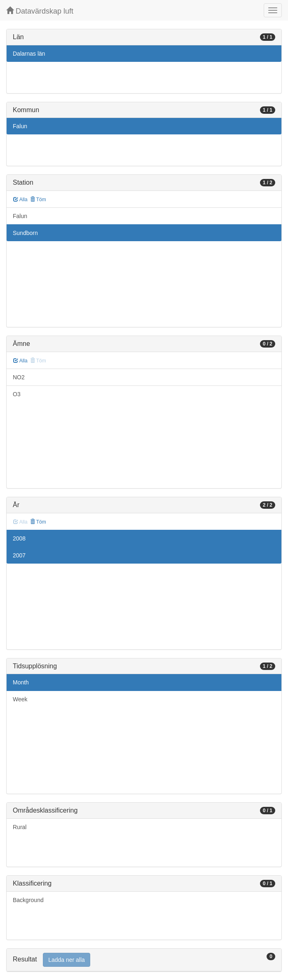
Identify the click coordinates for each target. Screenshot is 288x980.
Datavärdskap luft (40, 11)
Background (28, 900)
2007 (19, 555)
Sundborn (25, 233)
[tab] (144, 960)
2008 (19, 538)
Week (20, 699)
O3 (17, 394)
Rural (20, 827)
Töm (38, 200)
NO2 (19, 377)
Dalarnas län (29, 54)
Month (21, 682)
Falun (20, 126)
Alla (20, 200)
